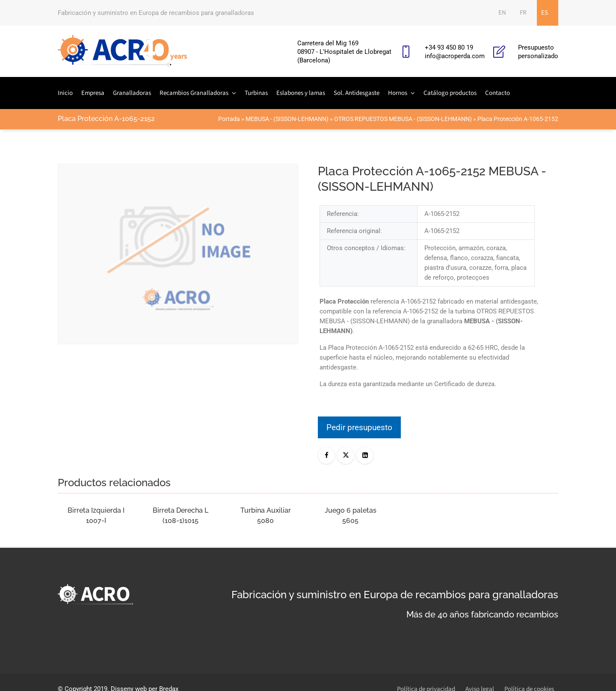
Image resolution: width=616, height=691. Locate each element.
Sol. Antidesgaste (357, 93)
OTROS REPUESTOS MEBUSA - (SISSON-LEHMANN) (403, 119)
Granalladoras (132, 93)
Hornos (398, 93)
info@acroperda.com (455, 56)
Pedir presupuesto (359, 427)
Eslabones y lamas (301, 93)
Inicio (65, 93)
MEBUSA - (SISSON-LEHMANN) (287, 119)
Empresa (93, 93)
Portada (229, 119)
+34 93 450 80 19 (449, 47)
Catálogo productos (450, 93)
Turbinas (256, 93)
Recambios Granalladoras (194, 93)
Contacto (498, 93)
